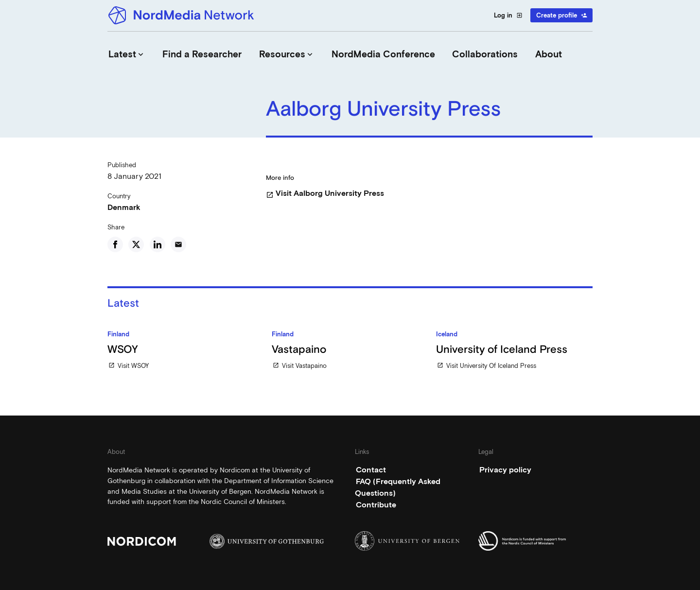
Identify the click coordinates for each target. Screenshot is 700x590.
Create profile (562, 15)
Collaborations (485, 54)
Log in (508, 15)
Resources (287, 54)
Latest (127, 54)
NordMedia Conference (383, 54)
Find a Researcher (202, 54)
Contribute (376, 505)
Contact (371, 470)
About (549, 54)
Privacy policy (505, 470)
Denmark (124, 207)
